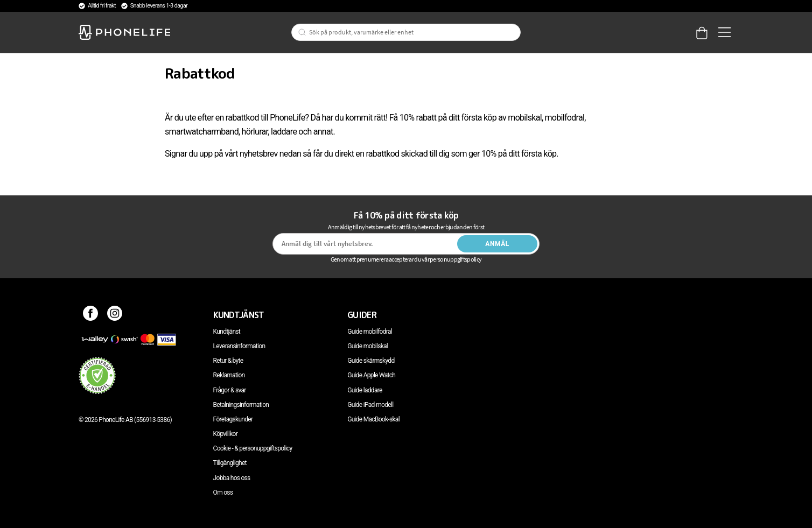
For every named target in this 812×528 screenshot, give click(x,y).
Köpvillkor (225, 434)
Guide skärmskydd (371, 361)
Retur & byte (228, 361)
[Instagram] (115, 315)
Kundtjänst (227, 332)
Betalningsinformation (241, 405)
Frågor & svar (230, 390)
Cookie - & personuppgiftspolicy (253, 448)
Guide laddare (365, 390)
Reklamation (229, 375)
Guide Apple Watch (371, 375)
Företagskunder (233, 419)
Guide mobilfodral (370, 332)
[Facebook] (91, 315)
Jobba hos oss (232, 478)
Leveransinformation (239, 346)
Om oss (223, 492)
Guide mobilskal (367, 346)
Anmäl (497, 244)
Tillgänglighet (230, 463)
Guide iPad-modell (370, 405)
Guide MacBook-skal (373, 419)
